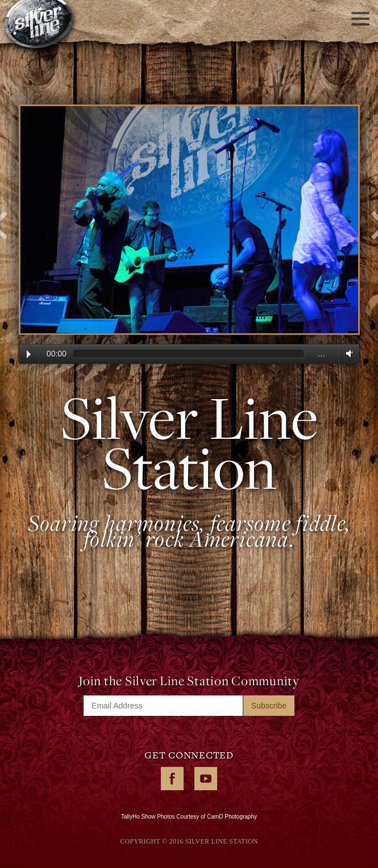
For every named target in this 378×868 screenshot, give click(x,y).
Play (29, 354)
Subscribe (269, 706)
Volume (347, 353)
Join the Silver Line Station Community (189, 681)
